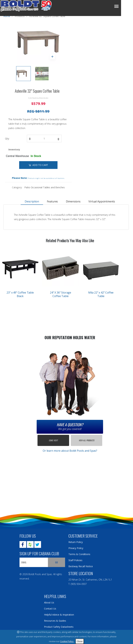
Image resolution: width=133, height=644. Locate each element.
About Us (49, 602)
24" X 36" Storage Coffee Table (61, 294)
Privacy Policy (76, 548)
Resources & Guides (55, 621)
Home (7, 16)
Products (20, 16)
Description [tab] (33, 201)
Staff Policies (75, 560)
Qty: (7, 139)
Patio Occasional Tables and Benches (44, 187)
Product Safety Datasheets (59, 627)
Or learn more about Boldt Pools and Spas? (70, 451)
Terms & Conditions (79, 554)
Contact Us (50, 609)
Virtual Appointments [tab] (100, 201)
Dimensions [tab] (73, 201)
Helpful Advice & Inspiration (59, 615)
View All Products (87, 440)
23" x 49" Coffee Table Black (20, 294)
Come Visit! (53, 440)
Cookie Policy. (67, 641)
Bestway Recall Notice (81, 566)
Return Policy (76, 542)
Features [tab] (53, 201)
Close (80, 641)
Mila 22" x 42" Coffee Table (101, 294)
